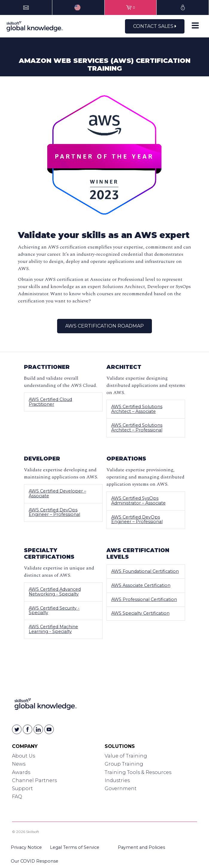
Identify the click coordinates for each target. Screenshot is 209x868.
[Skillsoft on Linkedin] (38, 729)
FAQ (17, 797)
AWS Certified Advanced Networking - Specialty (55, 592)
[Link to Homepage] (46, 705)
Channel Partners (34, 780)
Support (22, 789)
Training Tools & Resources (138, 772)
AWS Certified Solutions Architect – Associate (137, 409)
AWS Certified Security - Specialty (54, 611)
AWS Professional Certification (144, 599)
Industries (117, 780)
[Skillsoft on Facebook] (28, 729)
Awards (21, 772)
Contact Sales (155, 26)
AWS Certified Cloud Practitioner (50, 402)
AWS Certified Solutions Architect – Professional (137, 428)
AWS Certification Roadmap (104, 326)
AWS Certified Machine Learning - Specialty (53, 629)
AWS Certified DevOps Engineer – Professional (54, 512)
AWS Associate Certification (141, 585)
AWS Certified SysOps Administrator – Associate (138, 501)
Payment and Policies (141, 847)
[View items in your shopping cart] (131, 7)
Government (121, 789)
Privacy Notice (26, 847)
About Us (23, 756)
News (19, 764)
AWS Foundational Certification (145, 571)
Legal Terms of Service (75, 847)
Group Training (124, 764)
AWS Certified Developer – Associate (57, 493)
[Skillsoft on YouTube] (49, 729)
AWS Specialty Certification (140, 613)
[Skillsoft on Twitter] (17, 729)
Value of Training (126, 756)
